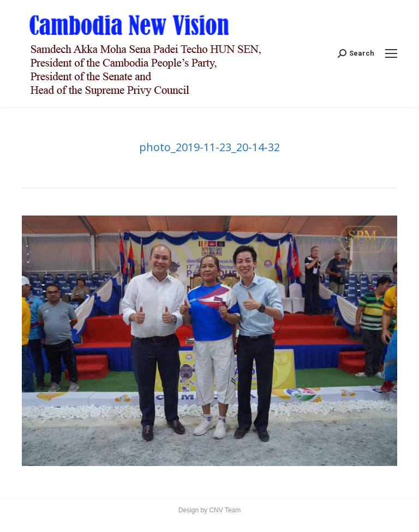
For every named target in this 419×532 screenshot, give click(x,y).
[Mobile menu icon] (391, 53)
